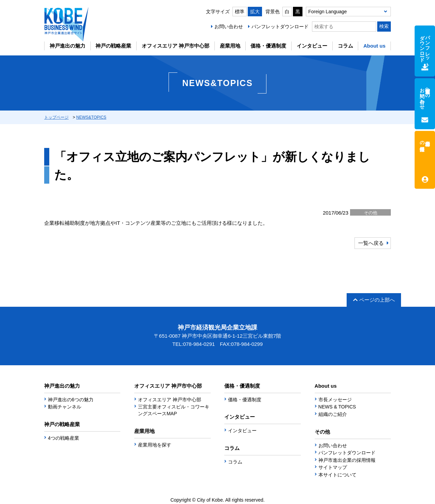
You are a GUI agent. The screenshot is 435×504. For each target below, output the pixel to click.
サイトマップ (333, 467)
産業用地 (230, 46)
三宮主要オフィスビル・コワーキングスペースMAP (174, 410)
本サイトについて (337, 475)
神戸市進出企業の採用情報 (347, 460)
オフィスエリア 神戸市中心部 (176, 46)
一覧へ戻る (371, 243)
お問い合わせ (229, 27)
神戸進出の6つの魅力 (71, 400)
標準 (240, 12)
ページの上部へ (374, 300)
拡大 (255, 12)
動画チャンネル (65, 407)
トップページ (56, 117)
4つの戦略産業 (64, 438)
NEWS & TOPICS (337, 407)
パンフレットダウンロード (280, 27)
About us (374, 46)
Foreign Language (328, 12)
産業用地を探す (155, 445)
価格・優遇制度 (268, 46)
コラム (345, 46)
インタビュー (312, 46)
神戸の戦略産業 (113, 46)
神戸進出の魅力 (67, 46)
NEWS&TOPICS (91, 117)
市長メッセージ (335, 400)
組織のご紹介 (333, 414)
